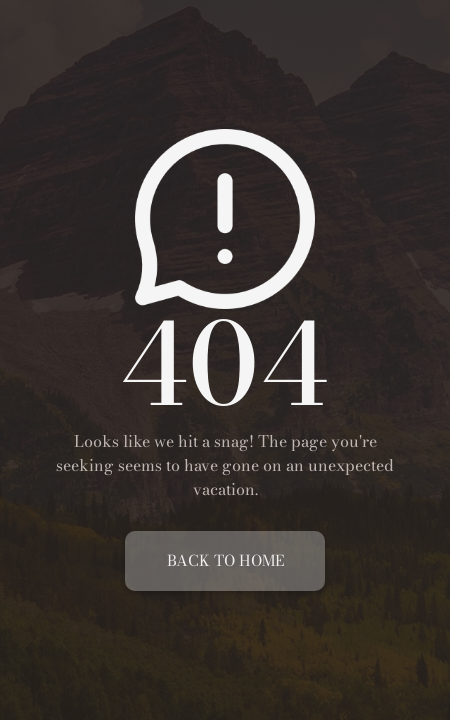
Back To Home (225, 560)
